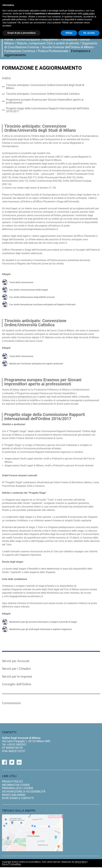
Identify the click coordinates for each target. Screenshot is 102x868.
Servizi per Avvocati (16, 661)
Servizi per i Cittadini (16, 669)
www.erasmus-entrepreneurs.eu (19, 397)
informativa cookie (16, 785)
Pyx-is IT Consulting (11, 865)
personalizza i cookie (18, 789)
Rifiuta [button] (69, 33)
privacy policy (12, 782)
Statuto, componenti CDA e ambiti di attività (48, 43)
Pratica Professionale (53, 51)
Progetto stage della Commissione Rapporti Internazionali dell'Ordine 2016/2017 (48, 110)
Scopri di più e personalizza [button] (21, 33)
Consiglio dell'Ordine (17, 685)
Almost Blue (80, 863)
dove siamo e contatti (18, 799)
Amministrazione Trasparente (37, 39)
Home (9, 39)
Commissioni (11, 704)
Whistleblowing (14, 795)
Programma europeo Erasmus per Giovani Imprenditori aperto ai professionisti (45, 101)
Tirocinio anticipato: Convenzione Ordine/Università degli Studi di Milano (45, 87)
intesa (16, 390)
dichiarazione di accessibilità (24, 792)
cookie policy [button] (88, 14)
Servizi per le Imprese (17, 677)
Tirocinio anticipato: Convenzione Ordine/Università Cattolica (43, 94)
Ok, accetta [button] (89, 33)
